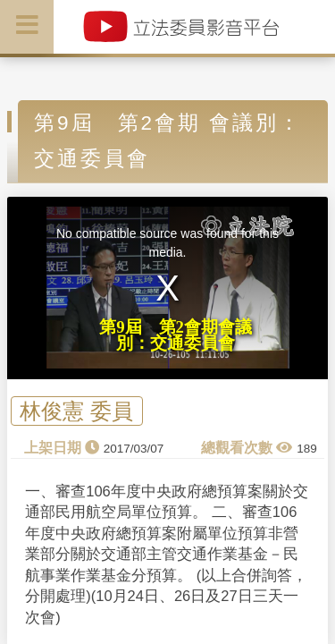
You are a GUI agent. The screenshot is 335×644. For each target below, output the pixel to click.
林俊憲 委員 (76, 411)
